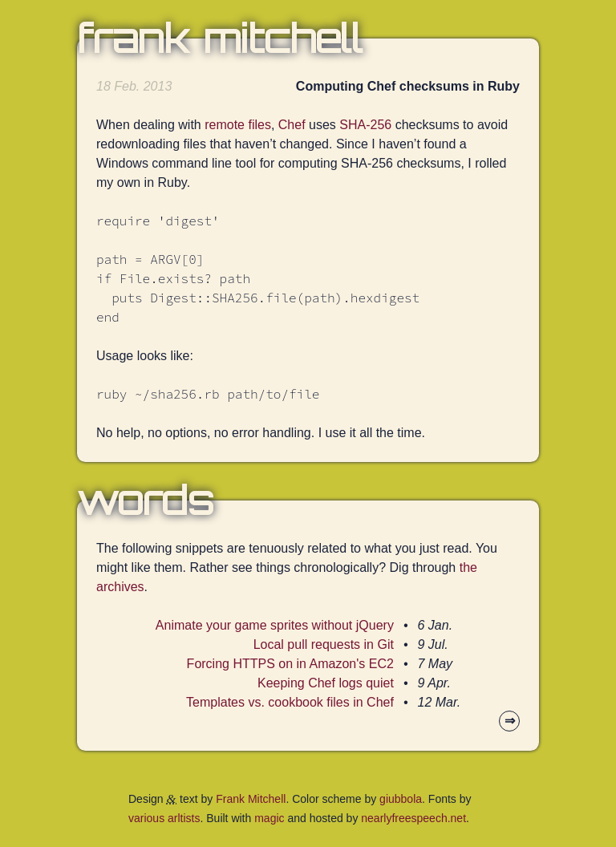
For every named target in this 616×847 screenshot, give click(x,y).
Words (145, 500)
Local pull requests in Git (324, 644)
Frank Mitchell (220, 38)
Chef (292, 125)
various (146, 818)
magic (269, 818)
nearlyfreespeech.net (413, 818)
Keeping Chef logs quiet (326, 683)
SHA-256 (365, 125)
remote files (238, 125)
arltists (184, 818)
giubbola (401, 799)
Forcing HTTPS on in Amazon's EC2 (290, 664)
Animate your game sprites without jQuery (275, 625)
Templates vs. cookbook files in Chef (290, 702)
